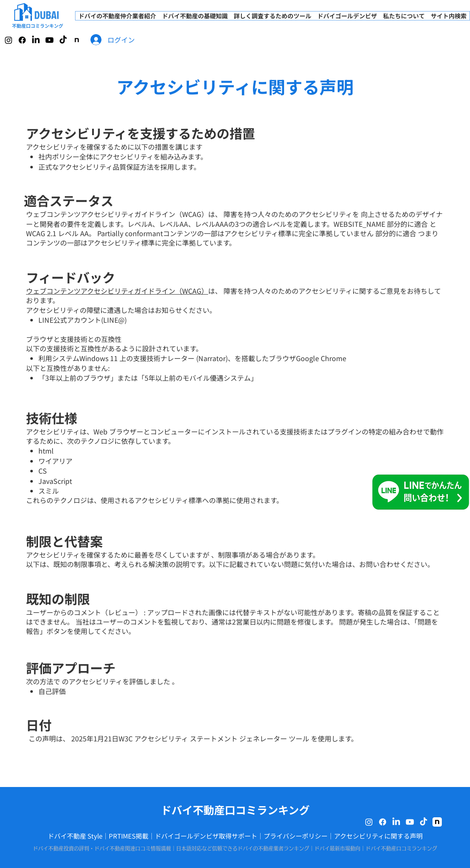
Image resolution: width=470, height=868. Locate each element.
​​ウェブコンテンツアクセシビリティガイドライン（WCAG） (117, 291)
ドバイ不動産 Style (75, 836)
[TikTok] (63, 40)
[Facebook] (22, 40)
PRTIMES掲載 (129, 836)
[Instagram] (9, 40)
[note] (77, 40)
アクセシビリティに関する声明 (378, 836)
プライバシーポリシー (296, 836)
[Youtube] (49, 40)
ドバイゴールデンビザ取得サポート (206, 836)
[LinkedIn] (36, 40)
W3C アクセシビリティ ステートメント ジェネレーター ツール (214, 738)
